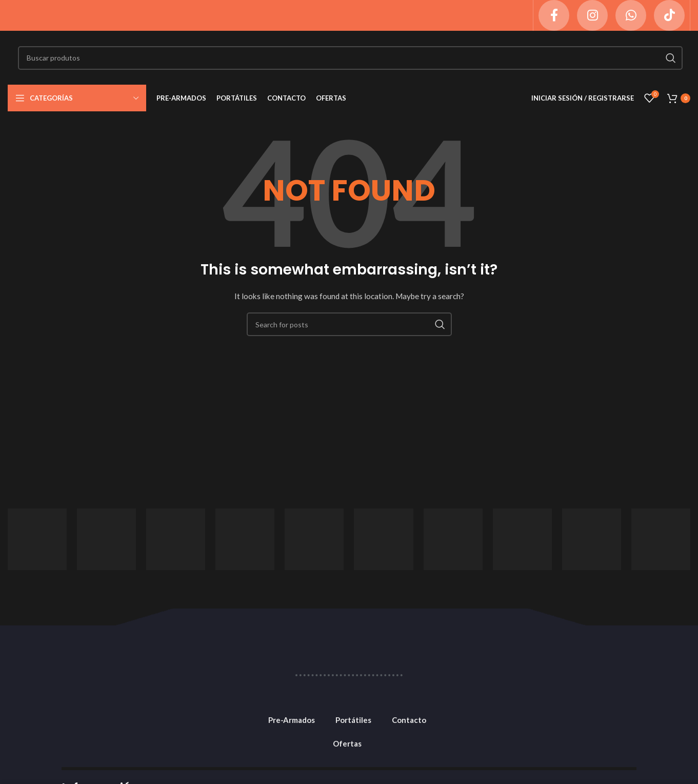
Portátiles (353, 720)
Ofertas (347, 743)
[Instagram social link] (592, 15)
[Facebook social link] (554, 15)
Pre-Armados (292, 720)
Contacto (409, 720)
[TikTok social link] (669, 15)
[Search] (350, 58)
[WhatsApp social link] (631, 15)
